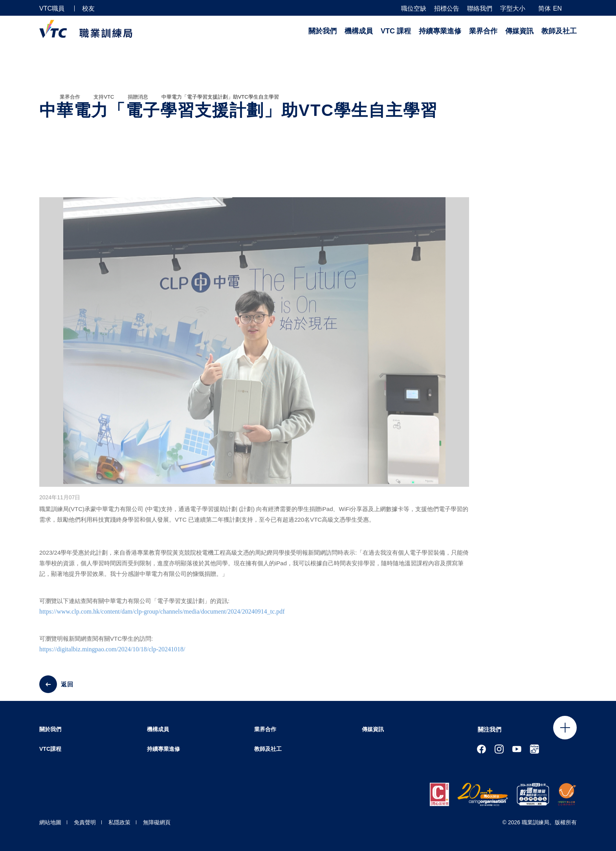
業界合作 (483, 31)
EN (557, 8)
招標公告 (447, 9)
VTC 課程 (396, 31)
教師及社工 (559, 31)
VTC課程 (50, 749)
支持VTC (104, 97)
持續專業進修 (440, 31)
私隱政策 (119, 822)
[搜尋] (574, 8)
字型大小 (513, 9)
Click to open (565, 728)
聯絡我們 (480, 9)
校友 (88, 8)
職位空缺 (414, 9)
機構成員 (359, 31)
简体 (544, 8)
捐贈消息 (138, 97)
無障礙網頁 (157, 822)
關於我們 (323, 31)
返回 (67, 684)
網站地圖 (50, 822)
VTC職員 (52, 8)
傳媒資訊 (519, 31)
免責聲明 (85, 822)
